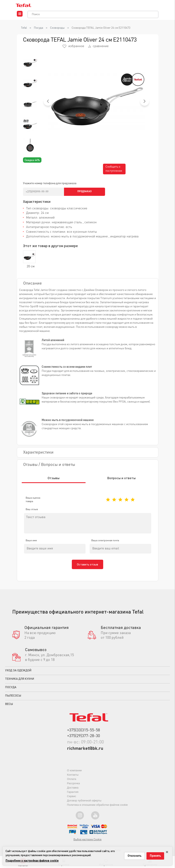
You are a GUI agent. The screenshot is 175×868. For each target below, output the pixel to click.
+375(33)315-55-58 (83, 734)
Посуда (38, 28)
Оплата (72, 783)
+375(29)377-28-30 (83, 740)
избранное (73, 46)
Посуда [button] (11, 691)
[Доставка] (125, 637)
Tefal (24, 28)
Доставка (73, 791)
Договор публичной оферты (84, 804)
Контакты (73, 778)
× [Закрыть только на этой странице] (167, 851)
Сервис (72, 800)
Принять (155, 856)
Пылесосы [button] (13, 699)
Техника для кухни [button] (20, 683)
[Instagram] (80, 819)
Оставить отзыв (87, 568)
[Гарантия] (50, 637)
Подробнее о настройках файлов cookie (32, 861)
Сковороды (57, 28)
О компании (74, 774)
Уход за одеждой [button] (18, 674)
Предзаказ (84, 192)
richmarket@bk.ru (86, 752)
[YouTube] (95, 819)
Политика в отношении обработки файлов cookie (97, 808)
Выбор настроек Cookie (87, 844)
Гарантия (73, 796)
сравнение (98, 46)
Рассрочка (74, 787)
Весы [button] (9, 708)
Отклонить (134, 856)
